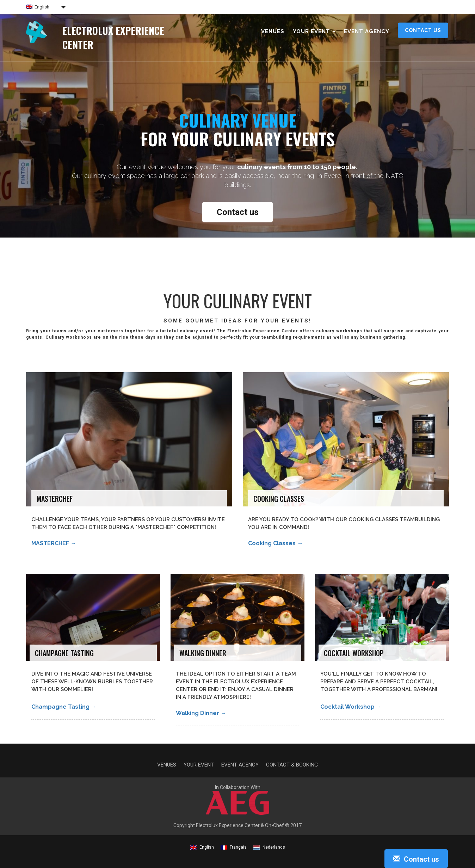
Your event (199, 765)
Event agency (367, 31)
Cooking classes (275, 543)
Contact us (423, 30)
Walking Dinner (201, 713)
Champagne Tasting (64, 707)
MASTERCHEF (54, 543)
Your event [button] (314, 31)
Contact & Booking (292, 765)
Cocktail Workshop (351, 707)
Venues (273, 31)
